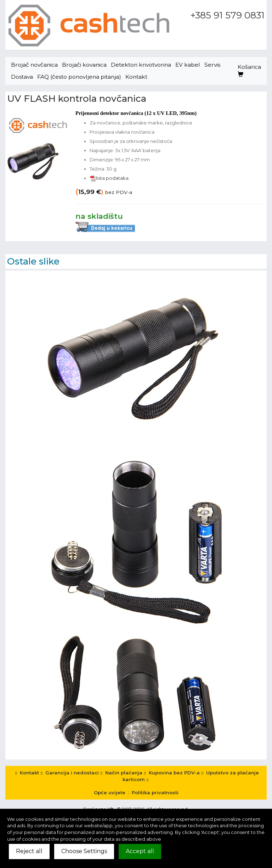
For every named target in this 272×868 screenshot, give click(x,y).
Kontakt (136, 77)
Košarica (249, 70)
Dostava (22, 77)
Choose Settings (84, 851)
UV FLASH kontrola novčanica (77, 99)
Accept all (140, 851)
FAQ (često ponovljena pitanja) (79, 77)
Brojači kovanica (84, 65)
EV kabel (188, 65)
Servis (212, 65)
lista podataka (109, 178)
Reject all (29, 851)
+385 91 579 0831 (227, 15)
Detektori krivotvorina (141, 65)
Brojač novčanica (34, 65)
